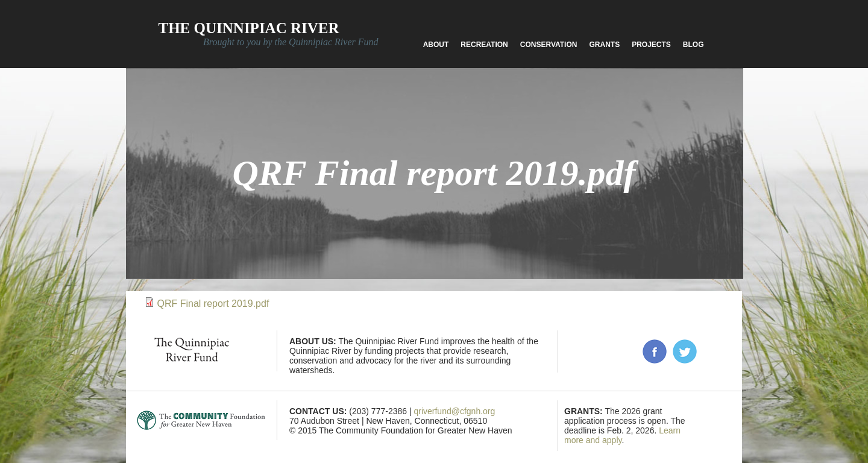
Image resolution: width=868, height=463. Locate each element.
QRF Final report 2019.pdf (213, 304)
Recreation (484, 45)
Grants (604, 45)
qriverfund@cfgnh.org (454, 411)
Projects (651, 45)
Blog (693, 45)
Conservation (549, 45)
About (436, 45)
